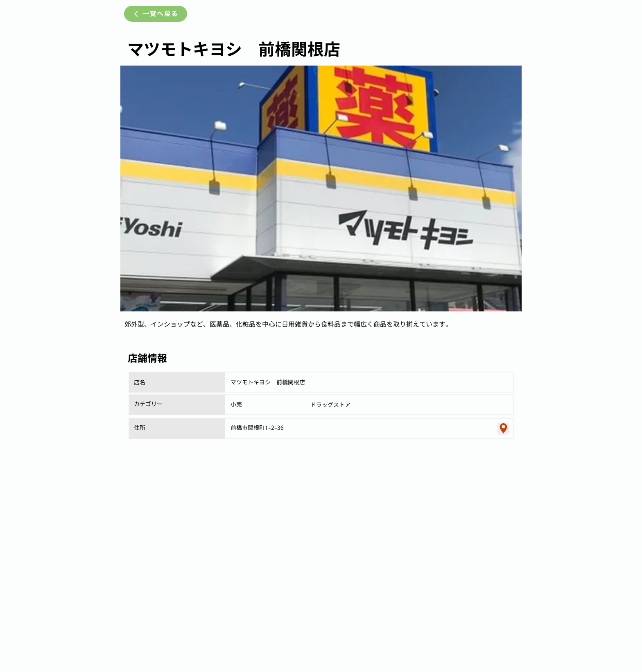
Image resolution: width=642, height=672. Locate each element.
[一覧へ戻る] (156, 14)
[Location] (503, 429)
